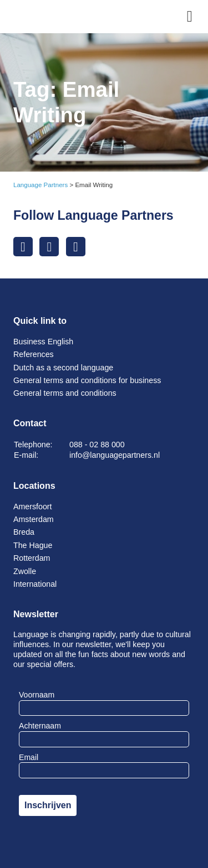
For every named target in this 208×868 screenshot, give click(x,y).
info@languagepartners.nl (115, 455)
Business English (43, 342)
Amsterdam (34, 519)
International (35, 584)
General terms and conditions (65, 393)
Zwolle (25, 571)
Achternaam (40, 726)
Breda (24, 532)
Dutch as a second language (63, 368)
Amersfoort (33, 507)
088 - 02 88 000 (97, 445)
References (34, 354)
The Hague (33, 545)
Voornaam (37, 695)
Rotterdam (32, 558)
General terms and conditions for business (87, 380)
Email (29, 757)
